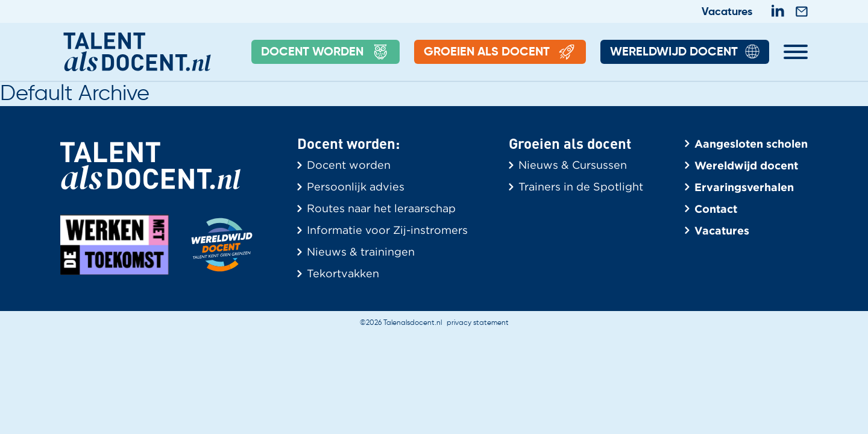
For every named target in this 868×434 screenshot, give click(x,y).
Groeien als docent (500, 52)
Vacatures (727, 12)
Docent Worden (325, 52)
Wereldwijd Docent (685, 52)
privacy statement (478, 323)
